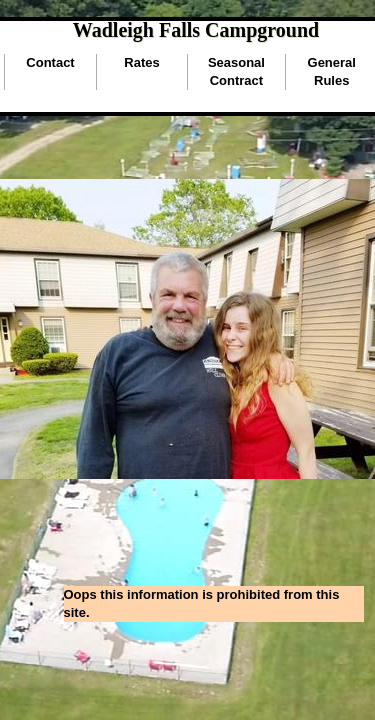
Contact (50, 62)
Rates (141, 62)
